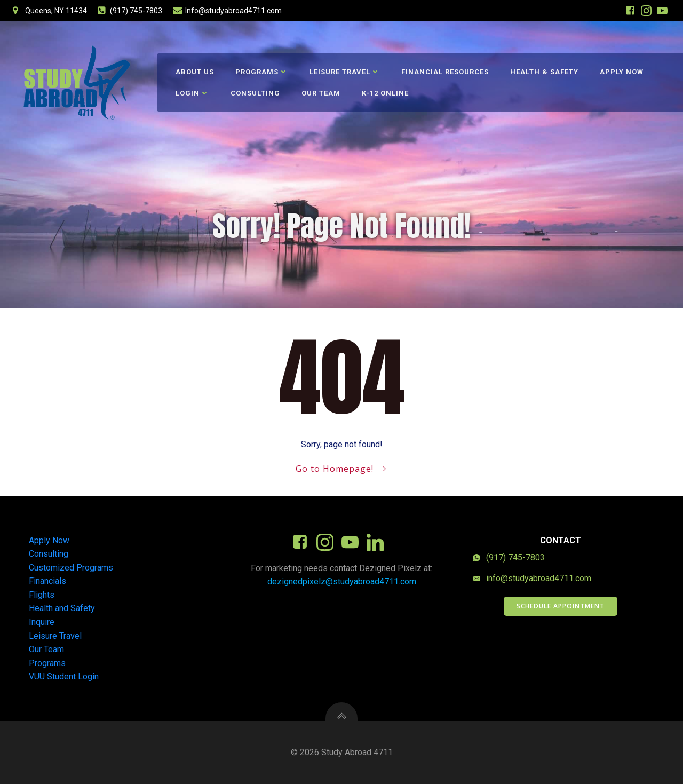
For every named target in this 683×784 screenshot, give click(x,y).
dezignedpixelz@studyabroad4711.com (342, 581)
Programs (262, 72)
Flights (42, 595)
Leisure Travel (345, 72)
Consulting (255, 93)
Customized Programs (71, 568)
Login (192, 93)
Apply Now (622, 72)
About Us (195, 72)
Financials (47, 581)
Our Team (321, 93)
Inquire (42, 622)
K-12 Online (385, 93)
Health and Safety (62, 608)
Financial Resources (445, 72)
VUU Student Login (64, 676)
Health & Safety (544, 72)
